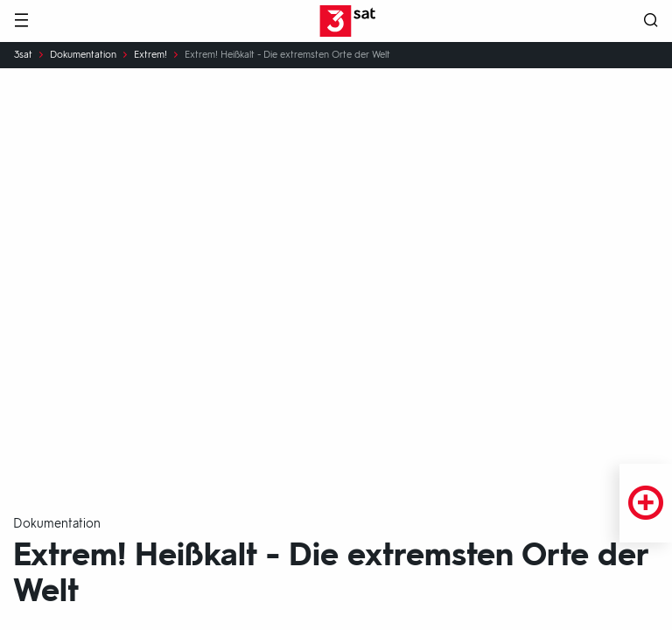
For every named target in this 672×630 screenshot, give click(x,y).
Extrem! (150, 55)
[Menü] (21, 21)
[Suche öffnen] (651, 21)
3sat (23, 55)
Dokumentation (83, 55)
